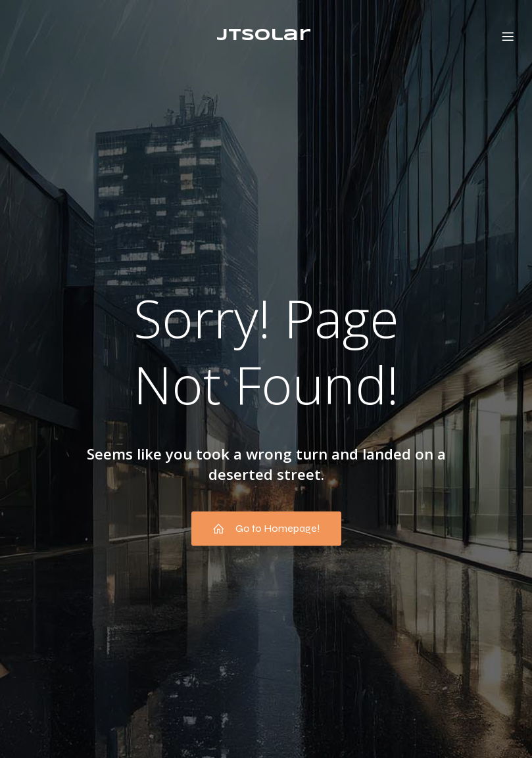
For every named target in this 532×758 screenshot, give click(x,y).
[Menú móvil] (508, 36)
